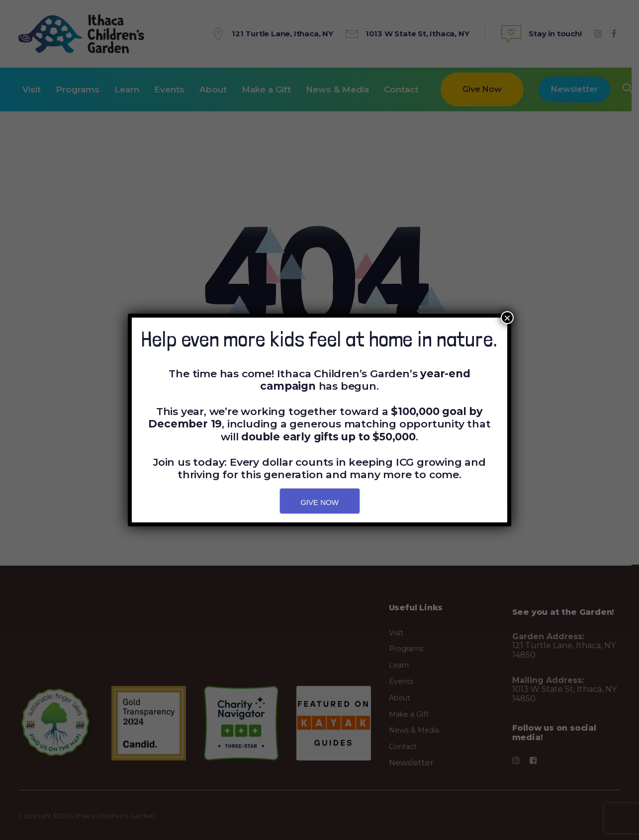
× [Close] (507, 318)
